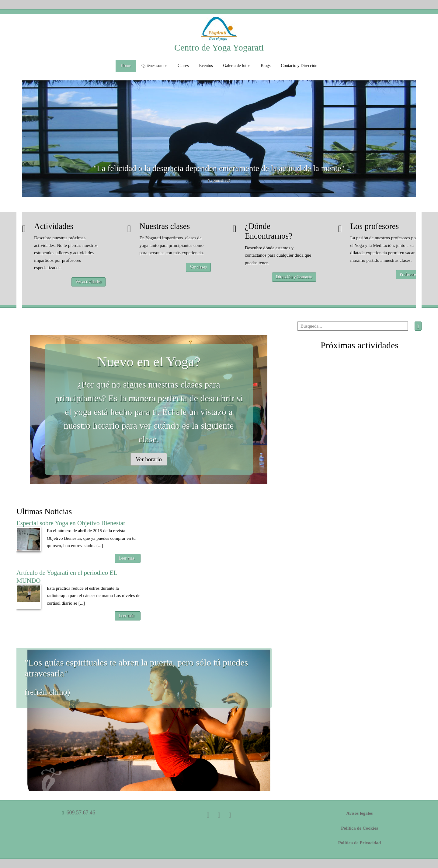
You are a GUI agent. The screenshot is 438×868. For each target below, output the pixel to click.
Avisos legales (360, 813)
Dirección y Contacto (294, 277)
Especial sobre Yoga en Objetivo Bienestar (71, 523)
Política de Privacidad (360, 843)
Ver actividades (89, 282)
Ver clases (198, 267)
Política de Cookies (360, 828)
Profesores (409, 274)
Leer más (127, 558)
